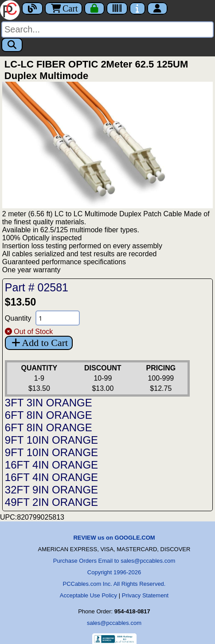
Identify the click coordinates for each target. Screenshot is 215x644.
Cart (64, 8)
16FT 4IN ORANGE (51, 465)
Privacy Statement (145, 595)
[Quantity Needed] (58, 318)
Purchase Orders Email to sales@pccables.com (114, 561)
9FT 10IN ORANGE (51, 440)
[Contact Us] (137, 8)
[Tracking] (117, 8)
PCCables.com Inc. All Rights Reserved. (114, 584)
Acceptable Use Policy (88, 595)
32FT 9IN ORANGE (51, 490)
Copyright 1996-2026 (114, 572)
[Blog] (32, 8)
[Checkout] (94, 8)
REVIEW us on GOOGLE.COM (114, 538)
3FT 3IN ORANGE (49, 403)
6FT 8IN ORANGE (49, 415)
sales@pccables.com (114, 623)
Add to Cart (39, 343)
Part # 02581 (37, 287)
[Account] (157, 8)
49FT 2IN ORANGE (51, 502)
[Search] (107, 30)
